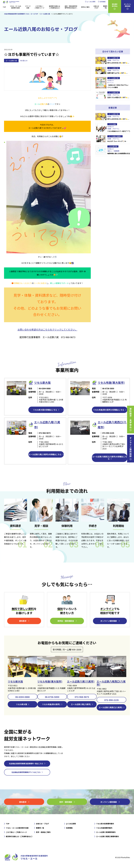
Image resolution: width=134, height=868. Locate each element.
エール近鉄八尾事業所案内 (106, 832)
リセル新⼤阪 (42, 382)
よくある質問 (91, 2)
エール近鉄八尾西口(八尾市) (111, 683)
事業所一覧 (105, 7)
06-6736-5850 (52, 697)
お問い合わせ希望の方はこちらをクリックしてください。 (47, 330)
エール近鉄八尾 (11, 61)
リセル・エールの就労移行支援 (15, 7)
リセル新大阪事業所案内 (105, 823)
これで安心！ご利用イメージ (39, 7)
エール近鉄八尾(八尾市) (81, 681)
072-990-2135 (112, 700)
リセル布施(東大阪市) (111, 382)
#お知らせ (24, 61)
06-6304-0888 (22, 697)
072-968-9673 (82, 697)
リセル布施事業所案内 (104, 828)
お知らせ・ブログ (42, 823)
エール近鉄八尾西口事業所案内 (107, 836)
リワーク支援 (28, 7)
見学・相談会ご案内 (43, 832)
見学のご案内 (85, 7)
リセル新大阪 (15, 681)
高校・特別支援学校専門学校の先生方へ (71, 7)
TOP (4, 7)
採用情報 (103, 2)
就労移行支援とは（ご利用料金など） (55, 7)
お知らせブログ (96, 7)
